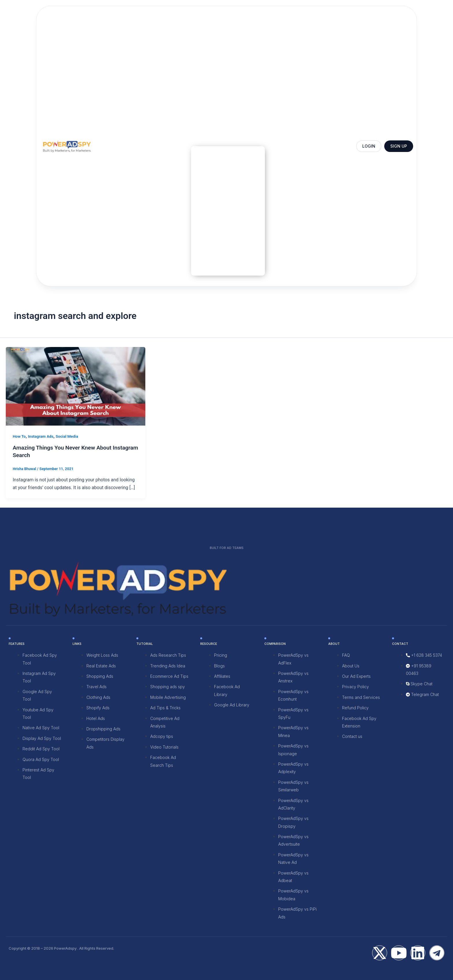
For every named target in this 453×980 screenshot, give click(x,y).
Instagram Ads (42, 436)
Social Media (69, 436)
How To (20, 436)
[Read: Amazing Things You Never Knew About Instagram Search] (76, 386)
